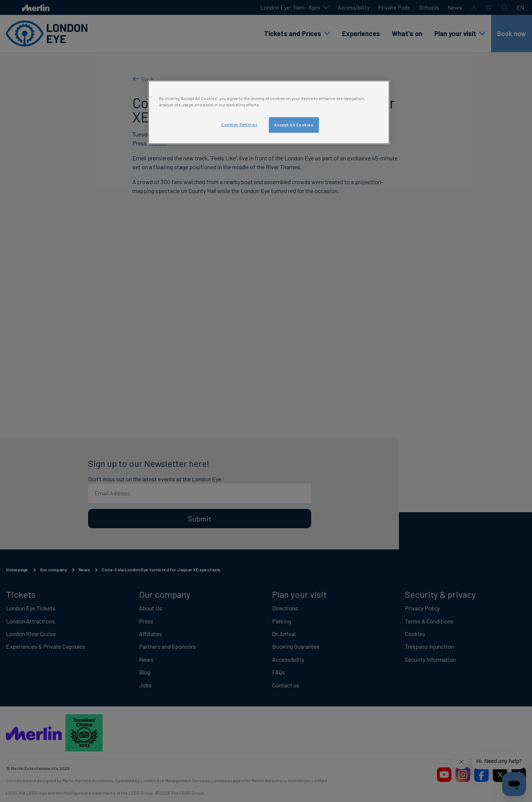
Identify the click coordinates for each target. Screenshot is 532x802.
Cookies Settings (239, 124)
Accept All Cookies (294, 125)
